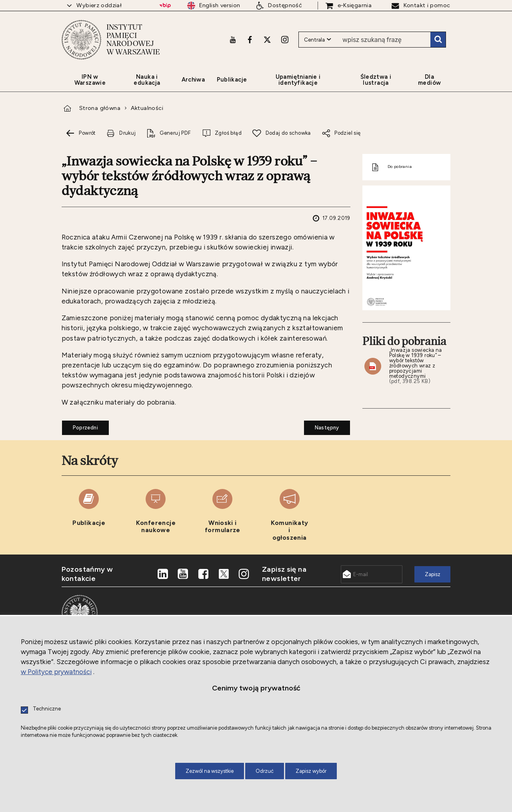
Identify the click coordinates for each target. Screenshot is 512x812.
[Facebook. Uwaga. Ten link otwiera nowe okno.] (250, 39)
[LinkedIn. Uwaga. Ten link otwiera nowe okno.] (163, 575)
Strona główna (100, 108)
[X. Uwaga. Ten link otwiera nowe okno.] (267, 39)
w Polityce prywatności (56, 672)
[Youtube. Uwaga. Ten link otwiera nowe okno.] (233, 39)
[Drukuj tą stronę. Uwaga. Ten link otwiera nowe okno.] (121, 133)
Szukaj (438, 39)
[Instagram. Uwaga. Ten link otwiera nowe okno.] (285, 39)
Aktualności (147, 108)
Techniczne (47, 709)
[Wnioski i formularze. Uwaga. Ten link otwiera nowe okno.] (223, 515)
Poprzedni (80, 425)
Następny (322, 425)
